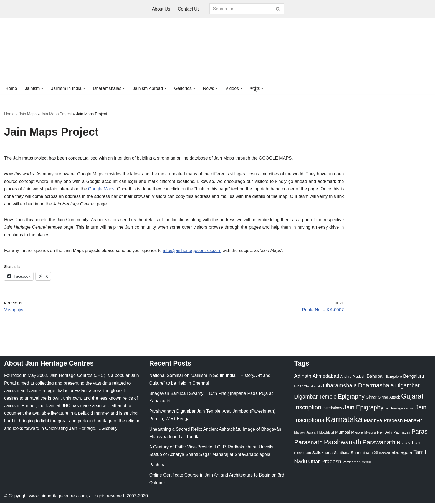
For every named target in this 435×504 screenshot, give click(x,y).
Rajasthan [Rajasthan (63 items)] (409, 444)
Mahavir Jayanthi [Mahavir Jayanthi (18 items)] (306, 434)
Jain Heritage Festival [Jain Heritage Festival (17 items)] (400, 409)
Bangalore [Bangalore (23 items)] (394, 378)
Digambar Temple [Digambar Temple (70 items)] (315, 398)
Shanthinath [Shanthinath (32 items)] (362, 454)
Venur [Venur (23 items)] (366, 463)
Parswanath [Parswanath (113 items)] (379, 443)
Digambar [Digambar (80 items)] (407, 387)
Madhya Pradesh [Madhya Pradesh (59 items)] (383, 421)
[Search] (241, 9)
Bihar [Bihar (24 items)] (298, 387)
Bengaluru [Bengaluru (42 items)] (413, 377)
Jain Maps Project (56, 114)
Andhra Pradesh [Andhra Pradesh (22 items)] (353, 378)
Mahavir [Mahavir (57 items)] (413, 421)
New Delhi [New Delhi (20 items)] (385, 434)
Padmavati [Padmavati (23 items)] (402, 433)
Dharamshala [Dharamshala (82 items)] (340, 386)
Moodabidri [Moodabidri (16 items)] (327, 434)
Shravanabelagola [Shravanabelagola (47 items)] (393, 454)
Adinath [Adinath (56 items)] (303, 377)
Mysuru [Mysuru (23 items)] (370, 433)
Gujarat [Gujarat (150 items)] (412, 397)
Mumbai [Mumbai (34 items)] (343, 433)
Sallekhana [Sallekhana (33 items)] (322, 454)
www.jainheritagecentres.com (58, 497)
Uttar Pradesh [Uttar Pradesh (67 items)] (325, 463)
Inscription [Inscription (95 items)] (308, 409)
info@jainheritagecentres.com (193, 251)
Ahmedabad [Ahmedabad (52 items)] (326, 377)
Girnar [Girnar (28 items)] (371, 398)
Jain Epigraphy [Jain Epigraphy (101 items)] (363, 408)
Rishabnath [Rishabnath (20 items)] (302, 454)
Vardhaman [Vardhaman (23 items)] (352, 463)
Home (11, 88)
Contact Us (189, 9)
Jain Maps (28, 114)
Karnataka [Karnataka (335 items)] (344, 420)
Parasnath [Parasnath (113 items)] (308, 443)
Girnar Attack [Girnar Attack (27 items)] (389, 398)
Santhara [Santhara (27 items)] (342, 454)
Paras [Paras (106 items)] (419, 433)
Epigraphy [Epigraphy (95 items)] (351, 398)
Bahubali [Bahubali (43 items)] (375, 377)
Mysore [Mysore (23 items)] (357, 433)
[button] (42, 88)
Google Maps (101, 189)
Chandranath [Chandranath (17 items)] (313, 387)
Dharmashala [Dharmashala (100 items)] (376, 386)
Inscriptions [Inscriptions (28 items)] (332, 409)
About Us (161, 9)
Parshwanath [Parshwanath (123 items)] (343, 443)
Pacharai (158, 466)
